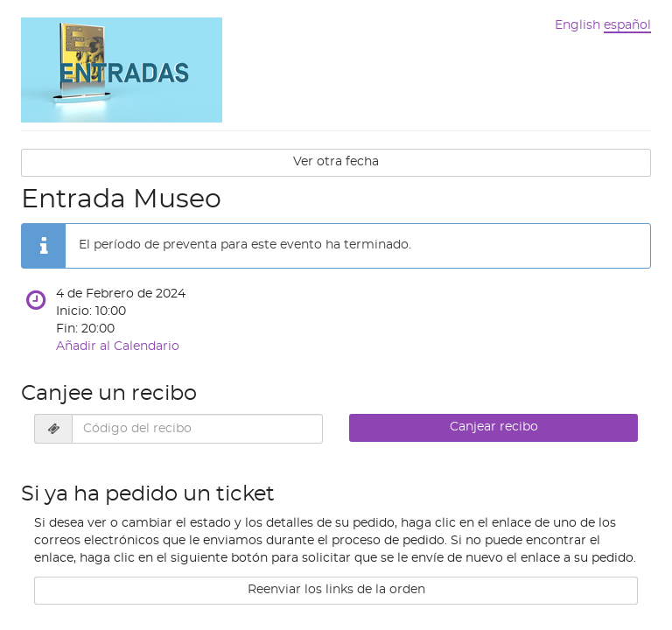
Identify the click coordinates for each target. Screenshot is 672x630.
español (627, 25)
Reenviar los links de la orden (336, 590)
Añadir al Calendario (118, 346)
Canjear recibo (494, 427)
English (577, 25)
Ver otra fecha (336, 162)
